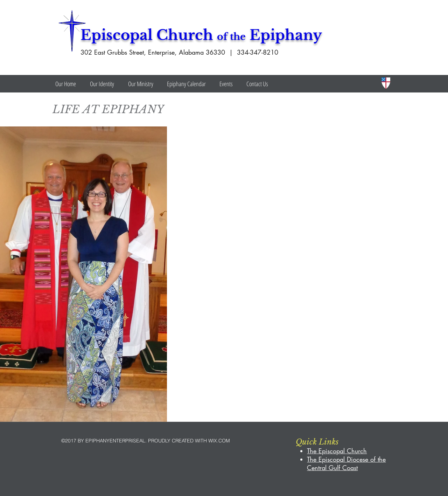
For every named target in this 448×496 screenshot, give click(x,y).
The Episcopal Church (337, 451)
